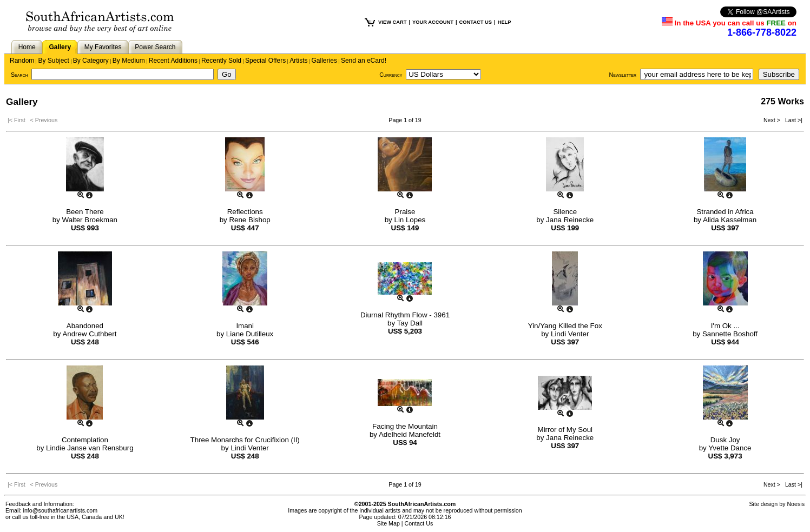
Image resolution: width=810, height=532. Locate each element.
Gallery (60, 47)
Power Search (155, 47)
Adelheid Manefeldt (410, 434)
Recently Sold (221, 61)
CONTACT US (476, 22)
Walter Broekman (90, 220)
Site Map (388, 523)
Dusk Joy (725, 440)
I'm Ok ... (725, 326)
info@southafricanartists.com (61, 510)
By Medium (129, 61)
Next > (773, 120)
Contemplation (85, 440)
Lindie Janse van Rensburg (90, 448)
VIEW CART (392, 22)
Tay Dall (410, 323)
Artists (298, 61)
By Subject (53, 61)
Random (22, 61)
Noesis (796, 504)
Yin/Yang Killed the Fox (565, 326)
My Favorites (103, 47)
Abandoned (85, 326)
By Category (91, 61)
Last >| (792, 120)
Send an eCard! (364, 61)
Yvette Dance (730, 448)
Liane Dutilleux (250, 334)
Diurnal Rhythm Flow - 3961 (405, 315)
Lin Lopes (410, 220)
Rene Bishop (249, 220)
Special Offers (265, 61)
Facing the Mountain (405, 426)
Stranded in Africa (725, 212)
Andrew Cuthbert (89, 334)
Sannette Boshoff (730, 334)
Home (27, 47)
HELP (505, 22)
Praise (405, 212)
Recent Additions (173, 61)
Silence (565, 212)
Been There (85, 212)
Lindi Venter (570, 334)
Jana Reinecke (570, 220)
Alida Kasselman (730, 220)
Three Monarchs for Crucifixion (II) (245, 440)
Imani (245, 326)
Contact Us (419, 523)
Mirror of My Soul (565, 430)
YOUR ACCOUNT (433, 22)
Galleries (324, 61)
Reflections (245, 212)
